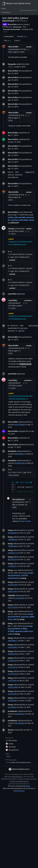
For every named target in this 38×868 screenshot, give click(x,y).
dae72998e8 (20, 424)
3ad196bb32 (20, 714)
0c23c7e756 (13, 667)
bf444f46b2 (19, 454)
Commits (22, 36)
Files (7, 41)
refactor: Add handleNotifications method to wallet (18, 328)
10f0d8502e (13, 539)
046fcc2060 (13, 591)
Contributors (6, 12)
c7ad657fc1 (13, 566)
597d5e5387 (13, 585)
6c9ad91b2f (13, 661)
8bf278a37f (12, 559)
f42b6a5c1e (13, 553)
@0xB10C (27, 786)
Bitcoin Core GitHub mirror (16, 4)
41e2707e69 (13, 674)
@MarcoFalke (25, 521)
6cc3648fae (12, 707)
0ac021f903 (13, 694)
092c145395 (13, 607)
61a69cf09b (19, 598)
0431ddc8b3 (20, 723)
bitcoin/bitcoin (17, 777)
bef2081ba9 (19, 463)
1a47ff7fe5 (12, 681)
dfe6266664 (13, 533)
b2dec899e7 (13, 647)
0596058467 (13, 701)
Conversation (9, 36)
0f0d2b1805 (13, 654)
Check (17, 40)
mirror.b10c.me (19, 791)
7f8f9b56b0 (13, 546)
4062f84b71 (13, 641)
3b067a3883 (13, 687)
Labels (3, 8)
